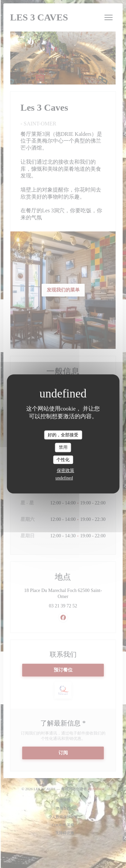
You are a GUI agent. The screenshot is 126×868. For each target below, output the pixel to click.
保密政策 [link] (66, 471)
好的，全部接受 (63, 435)
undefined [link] (64, 478)
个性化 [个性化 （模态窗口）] (63, 460)
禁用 (63, 447)
